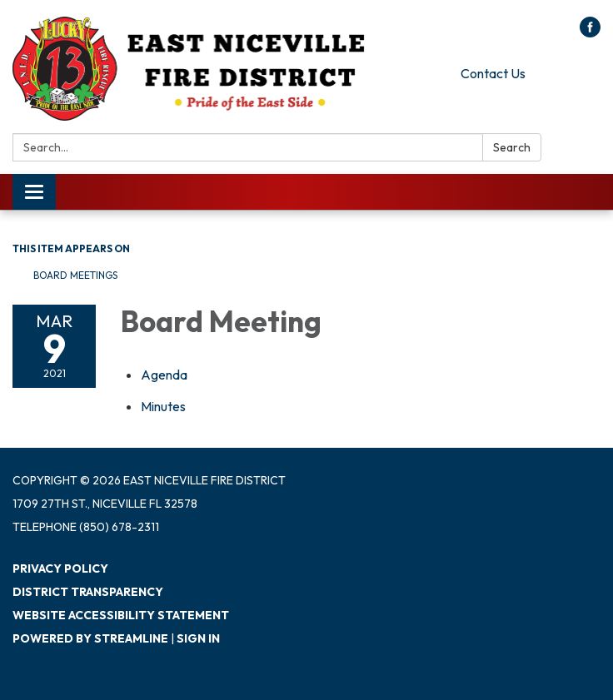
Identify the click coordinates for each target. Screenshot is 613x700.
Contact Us (493, 73)
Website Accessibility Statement (121, 615)
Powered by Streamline (90, 638)
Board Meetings (75, 275)
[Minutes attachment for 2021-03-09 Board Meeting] (163, 406)
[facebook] (590, 32)
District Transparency (88, 592)
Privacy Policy (60, 568)
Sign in (198, 638)
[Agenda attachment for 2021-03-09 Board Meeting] (164, 375)
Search (512, 147)
